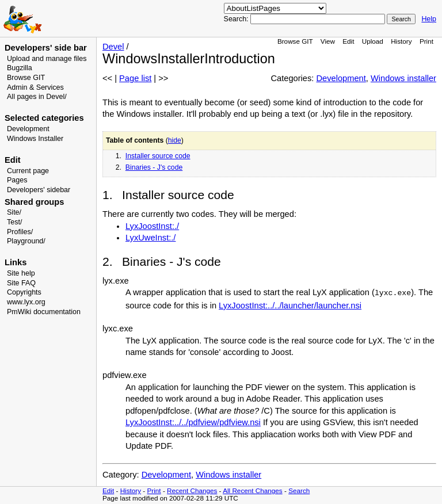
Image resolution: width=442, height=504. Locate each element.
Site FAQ (21, 283)
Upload (373, 41)
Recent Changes (192, 490)
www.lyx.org (26, 302)
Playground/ (26, 241)
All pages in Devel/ (37, 97)
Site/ (14, 212)
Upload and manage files (47, 59)
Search (299, 490)
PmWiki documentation (44, 312)
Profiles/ (20, 232)
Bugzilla (20, 68)
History (401, 41)
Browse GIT (26, 78)
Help (429, 19)
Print (426, 41)
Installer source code (158, 156)
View (328, 41)
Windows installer (403, 78)
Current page (28, 171)
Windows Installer (35, 139)
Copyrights (24, 292)
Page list (135, 78)
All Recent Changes (253, 490)
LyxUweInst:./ (150, 238)
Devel (113, 47)
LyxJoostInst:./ (152, 226)
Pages (17, 180)
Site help (21, 273)
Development (28, 129)
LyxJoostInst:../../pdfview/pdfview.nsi (193, 422)
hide (175, 140)
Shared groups (34, 202)
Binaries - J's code (154, 167)
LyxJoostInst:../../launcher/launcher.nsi (290, 306)
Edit (348, 41)
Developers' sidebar (39, 190)
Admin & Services (35, 87)
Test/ (14, 222)
